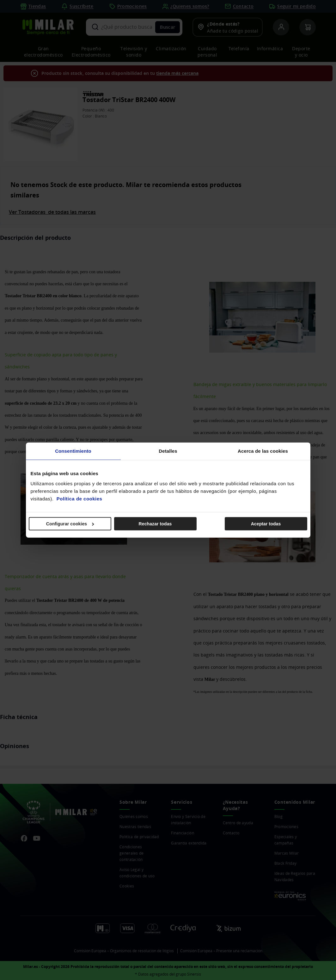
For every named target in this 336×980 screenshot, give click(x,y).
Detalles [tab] (168, 451)
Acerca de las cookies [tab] (263, 451)
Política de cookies (79, 498)
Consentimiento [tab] (73, 451)
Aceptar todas (266, 523)
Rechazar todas (155, 523)
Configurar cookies (70, 523)
